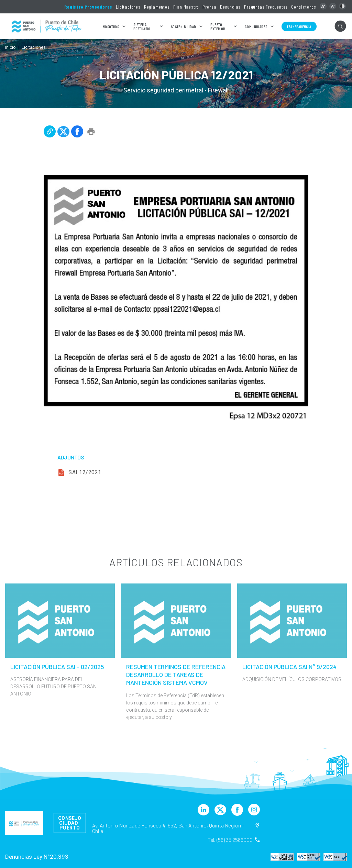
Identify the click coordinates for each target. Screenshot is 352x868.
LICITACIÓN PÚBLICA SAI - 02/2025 (57, 667)
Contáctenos (304, 7)
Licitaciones (128, 7)
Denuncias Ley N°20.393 (37, 857)
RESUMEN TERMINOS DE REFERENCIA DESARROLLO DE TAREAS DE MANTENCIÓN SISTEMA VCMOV (176, 675)
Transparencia (299, 26)
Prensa (210, 7)
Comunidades (256, 26)
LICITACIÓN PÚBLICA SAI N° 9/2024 (289, 667)
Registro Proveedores (88, 7)
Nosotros (111, 26)
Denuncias (230, 7)
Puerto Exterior (218, 26)
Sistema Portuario (142, 26)
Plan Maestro (186, 7)
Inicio (10, 47)
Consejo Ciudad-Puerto (70, 823)
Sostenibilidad (184, 26)
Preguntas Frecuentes (266, 7)
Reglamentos (157, 7)
